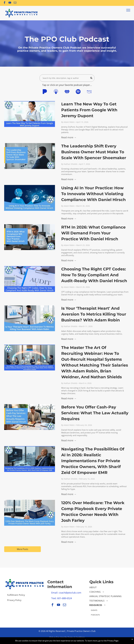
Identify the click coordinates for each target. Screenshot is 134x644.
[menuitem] (25, 595)
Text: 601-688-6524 (62, 598)
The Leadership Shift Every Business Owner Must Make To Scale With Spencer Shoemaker (94, 152)
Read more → (69, 137)
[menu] (128, 10)
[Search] (67, 78)
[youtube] (10, 3)
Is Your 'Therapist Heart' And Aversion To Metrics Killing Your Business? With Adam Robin (94, 314)
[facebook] (5, 3)
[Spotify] (78, 92)
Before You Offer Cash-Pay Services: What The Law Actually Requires (95, 413)
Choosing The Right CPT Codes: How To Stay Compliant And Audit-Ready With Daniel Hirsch (94, 275)
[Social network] (45, 92)
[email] (15, 3)
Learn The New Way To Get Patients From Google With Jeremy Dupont (89, 110)
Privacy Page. (113, 641)
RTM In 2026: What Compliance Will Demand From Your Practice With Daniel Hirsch (93, 233)
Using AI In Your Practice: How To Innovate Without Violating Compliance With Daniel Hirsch (93, 194)
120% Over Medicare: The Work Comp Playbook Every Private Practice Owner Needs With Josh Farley (93, 512)
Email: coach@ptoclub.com (66, 593)
